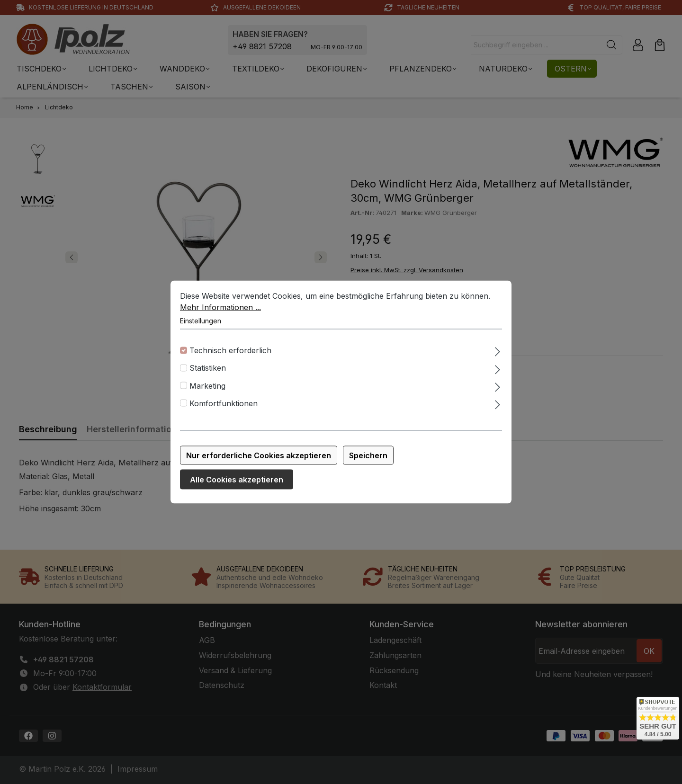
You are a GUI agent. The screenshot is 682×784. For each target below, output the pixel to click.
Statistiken (208, 374)
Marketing (207, 392)
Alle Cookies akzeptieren (237, 485)
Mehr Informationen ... (220, 313)
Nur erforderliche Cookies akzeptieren (259, 461)
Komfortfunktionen (224, 409)
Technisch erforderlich (230, 356)
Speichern (368, 461)
